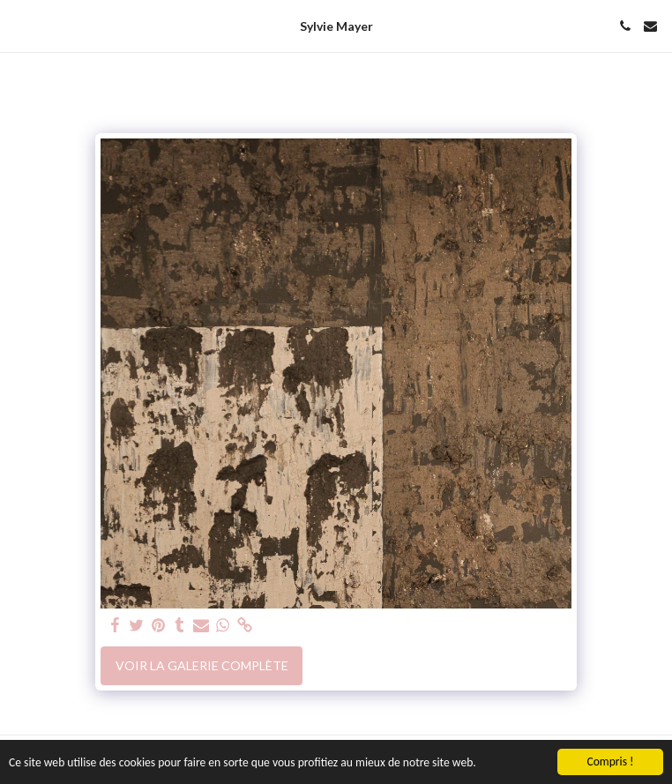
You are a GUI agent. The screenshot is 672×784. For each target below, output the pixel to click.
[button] (19, 26)
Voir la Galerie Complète (202, 665)
